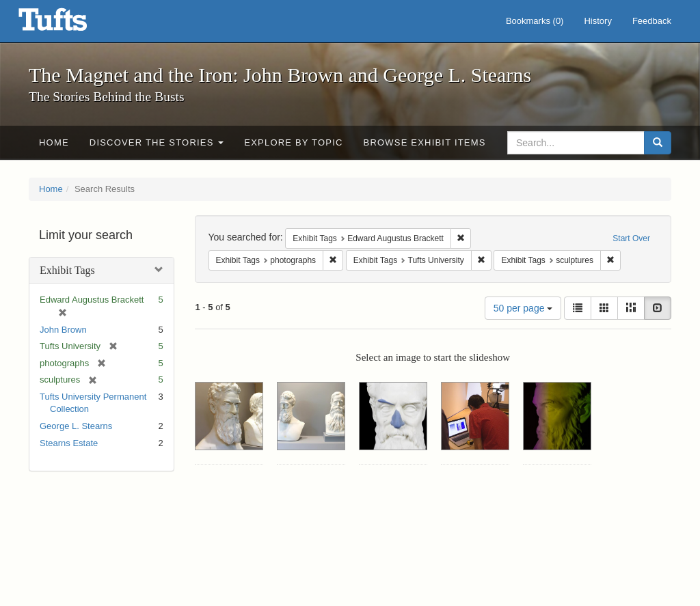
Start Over (631, 238)
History (597, 21)
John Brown (63, 330)
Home (54, 142)
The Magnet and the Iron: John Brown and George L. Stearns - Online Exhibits (70, 24)
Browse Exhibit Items (425, 142)
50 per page (523, 308)
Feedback (652, 21)
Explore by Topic (293, 142)
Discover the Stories (157, 142)
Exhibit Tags (67, 270)
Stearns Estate (69, 443)
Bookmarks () (535, 21)
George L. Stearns (76, 426)
